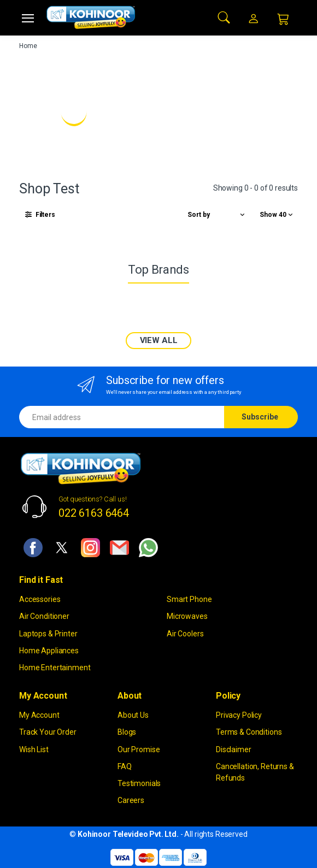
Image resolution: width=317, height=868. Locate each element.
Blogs (127, 732)
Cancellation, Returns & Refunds (255, 772)
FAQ (125, 766)
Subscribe (260, 417)
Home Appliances (49, 651)
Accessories (40, 599)
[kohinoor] (91, 17)
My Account (39, 715)
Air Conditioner (44, 616)
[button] (224, 17)
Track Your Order (48, 732)
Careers (131, 800)
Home (28, 46)
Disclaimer (234, 749)
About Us (133, 715)
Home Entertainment (55, 668)
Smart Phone (189, 599)
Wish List (34, 749)
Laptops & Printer (48, 634)
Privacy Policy (239, 715)
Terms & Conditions (249, 732)
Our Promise (139, 749)
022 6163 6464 (94, 513)
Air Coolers (185, 634)
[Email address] (122, 417)
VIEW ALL (159, 340)
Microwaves (187, 616)
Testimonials (139, 783)
